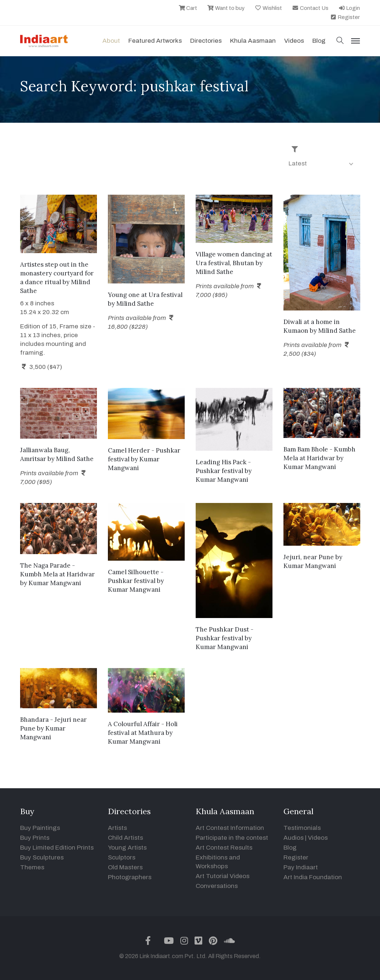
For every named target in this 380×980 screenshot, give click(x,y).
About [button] (111, 41)
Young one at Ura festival (145, 295)
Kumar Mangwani (222, 480)
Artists (117, 828)
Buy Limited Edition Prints (57, 848)
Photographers (130, 877)
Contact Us (310, 8)
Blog (290, 848)
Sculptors (122, 857)
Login (349, 8)
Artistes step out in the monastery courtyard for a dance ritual (57, 273)
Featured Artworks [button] (155, 41)
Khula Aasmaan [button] (253, 41)
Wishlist (268, 8)
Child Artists (125, 838)
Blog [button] (319, 41)
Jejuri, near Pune (309, 557)
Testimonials (302, 828)
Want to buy (226, 8)
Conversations (217, 886)
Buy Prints (35, 838)
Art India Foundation (313, 877)
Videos (294, 41)
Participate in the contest (232, 838)
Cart (188, 8)
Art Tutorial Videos (223, 876)
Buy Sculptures (42, 857)
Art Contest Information (230, 828)
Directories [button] (206, 41)
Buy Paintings (40, 828)
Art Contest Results (224, 848)
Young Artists (127, 848)
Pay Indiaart (301, 867)
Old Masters (125, 867)
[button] (340, 41)
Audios (294, 838)
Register (345, 17)
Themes (32, 867)
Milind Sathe (135, 304)
